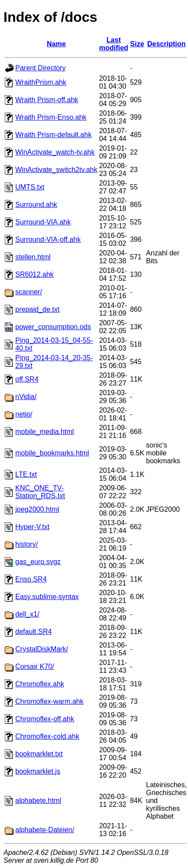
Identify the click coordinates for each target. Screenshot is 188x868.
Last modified (114, 44)
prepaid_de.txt (37, 309)
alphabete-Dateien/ (45, 830)
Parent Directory (41, 68)
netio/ (24, 414)
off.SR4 (27, 379)
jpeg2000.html (37, 509)
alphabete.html (38, 801)
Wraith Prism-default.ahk (53, 135)
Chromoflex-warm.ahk (49, 701)
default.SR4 (34, 632)
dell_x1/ (27, 614)
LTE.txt (26, 474)
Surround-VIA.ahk (43, 222)
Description (167, 44)
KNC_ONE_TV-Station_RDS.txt (40, 492)
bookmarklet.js (38, 771)
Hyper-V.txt (32, 527)
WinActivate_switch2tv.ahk (56, 170)
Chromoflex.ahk (40, 684)
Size (137, 44)
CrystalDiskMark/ (42, 649)
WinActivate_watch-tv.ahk (55, 152)
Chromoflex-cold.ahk (47, 736)
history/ (27, 544)
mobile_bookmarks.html (52, 453)
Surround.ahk (36, 205)
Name (56, 44)
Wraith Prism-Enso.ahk (51, 117)
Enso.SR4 (31, 579)
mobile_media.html (44, 432)
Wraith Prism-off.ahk (47, 100)
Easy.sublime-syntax (47, 597)
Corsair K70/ (35, 666)
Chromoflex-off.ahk (45, 719)
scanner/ (29, 292)
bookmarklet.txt (39, 754)
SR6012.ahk (34, 274)
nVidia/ (26, 397)
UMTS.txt (30, 187)
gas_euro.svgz (38, 562)
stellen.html (33, 257)
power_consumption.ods (53, 327)
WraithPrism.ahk (41, 82)
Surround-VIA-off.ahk (48, 239)
